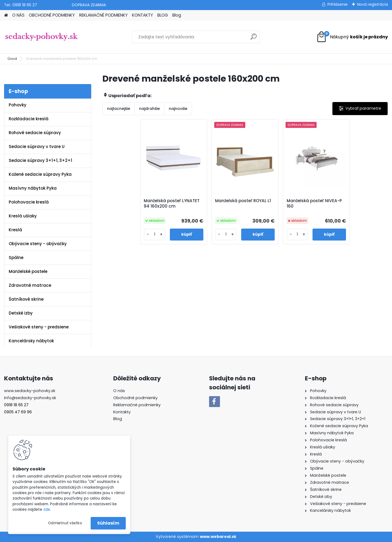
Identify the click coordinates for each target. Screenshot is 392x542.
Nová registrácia (373, 4)
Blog (177, 15)
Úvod (12, 59)
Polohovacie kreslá (29, 202)
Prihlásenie (338, 4)
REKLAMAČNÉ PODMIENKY (103, 15)
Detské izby (21, 313)
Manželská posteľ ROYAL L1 (243, 201)
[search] (254, 39)
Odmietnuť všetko (65, 523)
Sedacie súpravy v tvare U (37, 147)
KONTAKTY (143, 15)
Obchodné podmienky (135, 398)
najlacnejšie (119, 109)
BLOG (163, 15)
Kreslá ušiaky (23, 216)
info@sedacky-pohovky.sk (30, 398)
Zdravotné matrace (30, 285)
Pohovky (18, 105)
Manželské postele (28, 271)
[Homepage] (6, 15)
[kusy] (154, 234)
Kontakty (122, 412)
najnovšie (178, 109)
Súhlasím (108, 523)
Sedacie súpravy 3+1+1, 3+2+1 (40, 160)
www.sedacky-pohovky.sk (30, 391)
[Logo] (42, 37)
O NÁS (18, 15)
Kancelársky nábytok (31, 341)
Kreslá (15, 230)
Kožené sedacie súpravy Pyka (40, 174)
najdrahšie (149, 109)
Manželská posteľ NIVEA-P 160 (314, 204)
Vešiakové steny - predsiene (39, 327)
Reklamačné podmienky (137, 405)
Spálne (16, 258)
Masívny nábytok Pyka (33, 188)
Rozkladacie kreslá (29, 119)
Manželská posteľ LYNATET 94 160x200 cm (172, 204)
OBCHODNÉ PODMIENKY (52, 15)
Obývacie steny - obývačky (38, 244)
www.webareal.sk (218, 537)
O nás (119, 391)
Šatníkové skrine (26, 299)
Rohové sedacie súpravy (35, 133)
